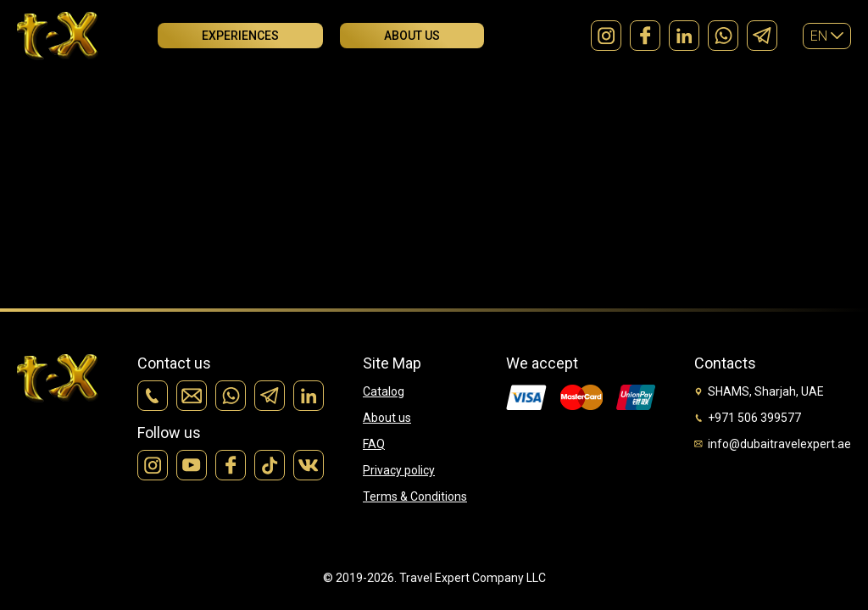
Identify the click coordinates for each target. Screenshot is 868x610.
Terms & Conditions (415, 496)
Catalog (384, 391)
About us (412, 36)
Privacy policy (399, 470)
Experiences (240, 36)
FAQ (374, 444)
